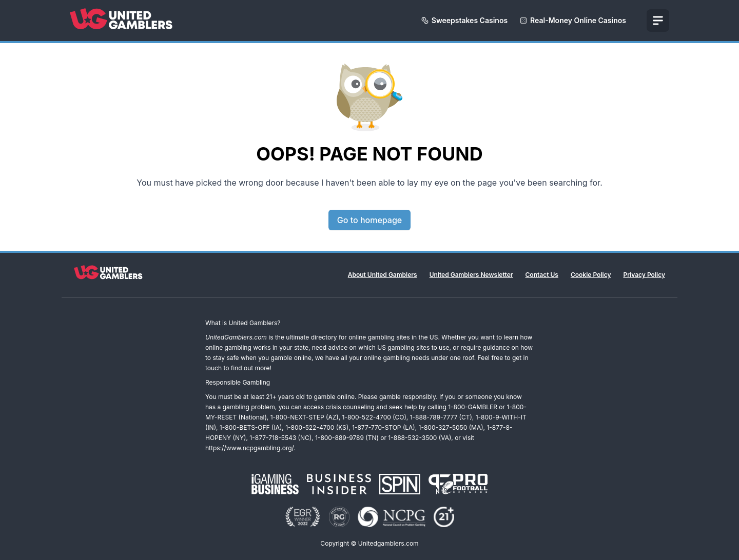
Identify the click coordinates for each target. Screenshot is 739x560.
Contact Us (542, 275)
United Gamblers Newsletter (471, 275)
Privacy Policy (644, 275)
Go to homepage (369, 220)
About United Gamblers (383, 275)
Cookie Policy (591, 275)
